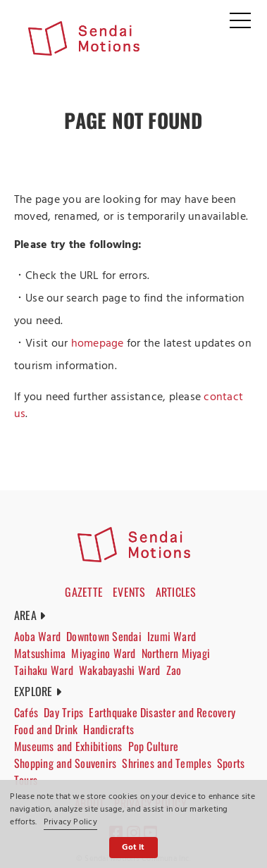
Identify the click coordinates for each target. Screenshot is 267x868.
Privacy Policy (70, 822)
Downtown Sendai (104, 636)
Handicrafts (108, 729)
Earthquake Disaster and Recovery (162, 712)
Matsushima (40, 653)
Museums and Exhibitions (68, 746)
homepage (98, 344)
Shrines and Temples (167, 763)
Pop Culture (154, 746)
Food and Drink (46, 729)
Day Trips (63, 712)
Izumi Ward (172, 636)
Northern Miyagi (176, 653)
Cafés (26, 712)
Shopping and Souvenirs (65, 763)
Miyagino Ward (103, 653)
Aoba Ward (37, 636)
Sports (231, 763)
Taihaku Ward (44, 670)
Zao (174, 670)
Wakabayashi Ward (120, 670)
